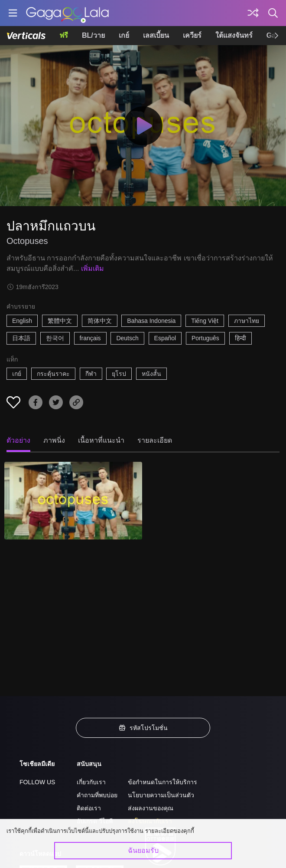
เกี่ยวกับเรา (91, 782)
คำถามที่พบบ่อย (97, 795)
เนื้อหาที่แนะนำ (101, 440)
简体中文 (100, 321)
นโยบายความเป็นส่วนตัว (161, 795)
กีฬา (91, 374)
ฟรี (64, 35)
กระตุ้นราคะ (53, 374)
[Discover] (253, 13)
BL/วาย (93, 35)
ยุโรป (119, 374)
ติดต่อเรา (89, 808)
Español (165, 338)
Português (205, 338)
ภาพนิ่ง (54, 440)
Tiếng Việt (205, 321)
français (90, 338)
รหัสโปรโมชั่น (143, 728)
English (22, 321)
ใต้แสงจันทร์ (234, 35)
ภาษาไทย (247, 321)
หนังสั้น (151, 374)
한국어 (55, 338)
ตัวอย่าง (18, 440)
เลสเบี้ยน (156, 35)
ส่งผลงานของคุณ (151, 808)
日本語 (21, 338)
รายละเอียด (155, 440)
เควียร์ (192, 35)
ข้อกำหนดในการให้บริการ (162, 782)
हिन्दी (240, 338)
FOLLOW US (37, 782)
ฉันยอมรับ (143, 850)
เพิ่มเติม (93, 268)
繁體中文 (60, 321)
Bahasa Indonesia (151, 321)
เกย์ (124, 35)
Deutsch (127, 338)
